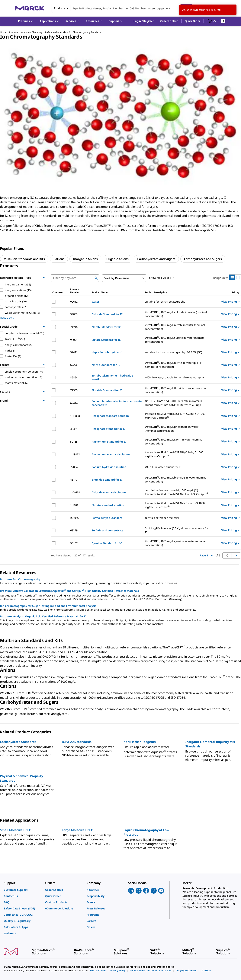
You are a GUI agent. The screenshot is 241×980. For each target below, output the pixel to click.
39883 (74, 314)
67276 (74, 365)
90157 (74, 543)
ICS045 (74, 518)
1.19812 (75, 454)
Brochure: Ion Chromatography (20, 579)
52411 (74, 352)
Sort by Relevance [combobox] (117, 278)
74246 (74, 327)
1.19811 (75, 505)
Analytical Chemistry (32, 32)
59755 (74, 442)
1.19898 (75, 416)
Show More (7, 318)
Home (3, 32)
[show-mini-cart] (217, 21)
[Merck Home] (30, 8)
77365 (74, 390)
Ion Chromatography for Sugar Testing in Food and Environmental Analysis (48, 606)
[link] (23, 890)
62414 (74, 403)
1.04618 (75, 492)
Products (14, 32)
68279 (74, 530)
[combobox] (122, 8)
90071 (74, 340)
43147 (74, 480)
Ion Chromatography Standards (85, 32)
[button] (144, 21)
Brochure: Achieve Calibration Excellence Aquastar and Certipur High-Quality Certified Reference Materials (69, 590)
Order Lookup (169, 21)
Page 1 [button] (206, 555)
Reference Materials (56, 32)
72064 (74, 467)
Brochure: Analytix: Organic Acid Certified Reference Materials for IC (43, 616)
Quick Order (192, 21)
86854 (74, 377)
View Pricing (230, 302)
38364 (74, 429)
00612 (74, 302)
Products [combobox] (59, 8)
